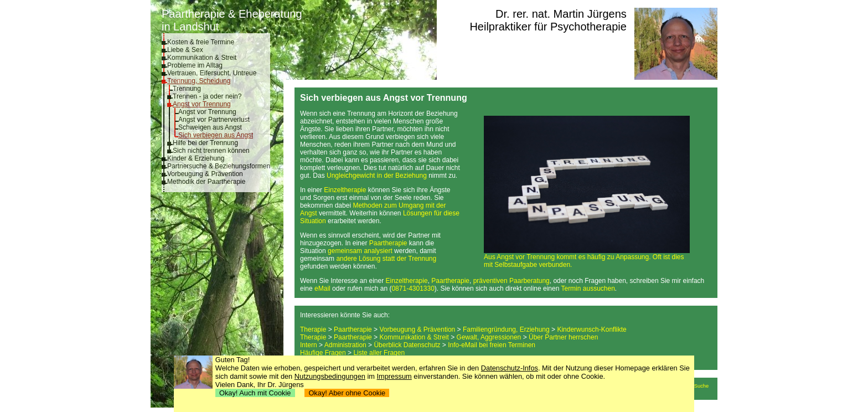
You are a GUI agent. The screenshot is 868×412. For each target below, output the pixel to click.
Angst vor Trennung (202, 104)
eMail (322, 289)
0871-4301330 (413, 289)
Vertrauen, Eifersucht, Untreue (212, 73)
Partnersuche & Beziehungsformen (219, 166)
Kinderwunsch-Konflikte (591, 329)
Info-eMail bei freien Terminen (492, 345)
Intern (309, 345)
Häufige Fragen (323, 353)
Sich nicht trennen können (211, 151)
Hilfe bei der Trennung (205, 143)
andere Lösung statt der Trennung (386, 259)
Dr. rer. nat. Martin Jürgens (561, 14)
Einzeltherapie (345, 190)
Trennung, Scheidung (199, 81)
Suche (701, 386)
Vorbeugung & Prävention (205, 174)
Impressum (394, 376)
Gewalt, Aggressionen (489, 337)
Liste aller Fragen (379, 353)
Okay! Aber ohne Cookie (347, 393)
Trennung (187, 89)
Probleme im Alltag (195, 65)
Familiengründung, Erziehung (506, 329)
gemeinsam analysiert (360, 251)
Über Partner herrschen (563, 337)
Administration (345, 345)
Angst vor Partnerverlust (214, 120)
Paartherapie (388, 243)
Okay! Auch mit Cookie (255, 393)
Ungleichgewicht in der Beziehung (377, 176)
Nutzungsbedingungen (330, 376)
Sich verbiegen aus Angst (216, 135)
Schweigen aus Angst (210, 127)
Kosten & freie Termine (201, 42)
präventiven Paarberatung (512, 281)
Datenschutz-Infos (510, 368)
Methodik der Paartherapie (206, 182)
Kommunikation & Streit (202, 58)
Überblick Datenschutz (407, 345)
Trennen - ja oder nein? (207, 96)
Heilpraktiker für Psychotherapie (548, 27)
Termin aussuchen (588, 289)
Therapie (313, 329)
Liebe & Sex (185, 50)
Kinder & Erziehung (196, 158)
